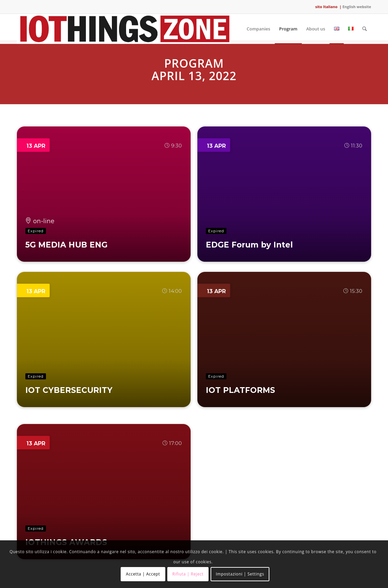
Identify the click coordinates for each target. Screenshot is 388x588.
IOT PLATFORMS (240, 390)
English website (357, 7)
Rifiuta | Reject (188, 574)
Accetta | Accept (143, 574)
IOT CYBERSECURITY (69, 390)
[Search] (365, 29)
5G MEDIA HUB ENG (66, 245)
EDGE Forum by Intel (249, 245)
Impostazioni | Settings (240, 574)
